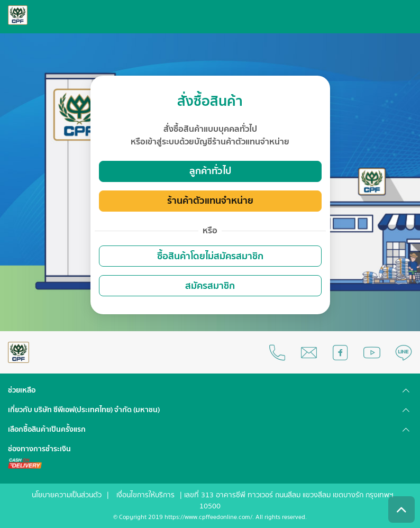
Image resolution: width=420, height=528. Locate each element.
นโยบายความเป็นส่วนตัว (67, 495)
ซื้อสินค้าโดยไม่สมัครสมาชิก (210, 256)
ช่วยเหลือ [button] (22, 390)
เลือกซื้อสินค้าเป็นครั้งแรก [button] (47, 430)
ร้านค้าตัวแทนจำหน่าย (210, 201)
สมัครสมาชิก (210, 286)
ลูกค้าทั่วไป (210, 171)
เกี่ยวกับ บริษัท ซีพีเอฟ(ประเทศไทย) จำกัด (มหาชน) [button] (84, 410)
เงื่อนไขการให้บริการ (145, 495)
